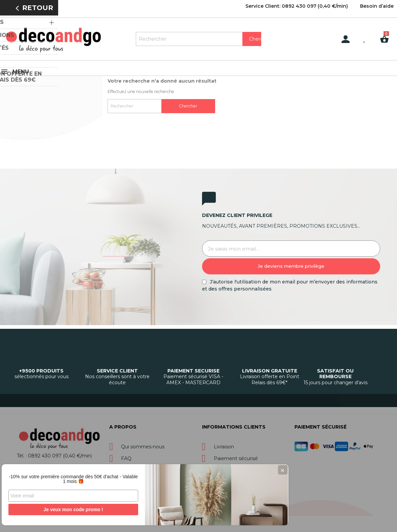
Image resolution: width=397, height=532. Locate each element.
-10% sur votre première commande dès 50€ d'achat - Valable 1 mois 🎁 (50, 477)
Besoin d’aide (377, 6)
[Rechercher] (199, 39)
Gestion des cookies (204, 521)
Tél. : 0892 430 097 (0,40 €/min (54, 454)
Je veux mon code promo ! (50, 509)
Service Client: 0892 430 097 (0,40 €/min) (297, 6)
